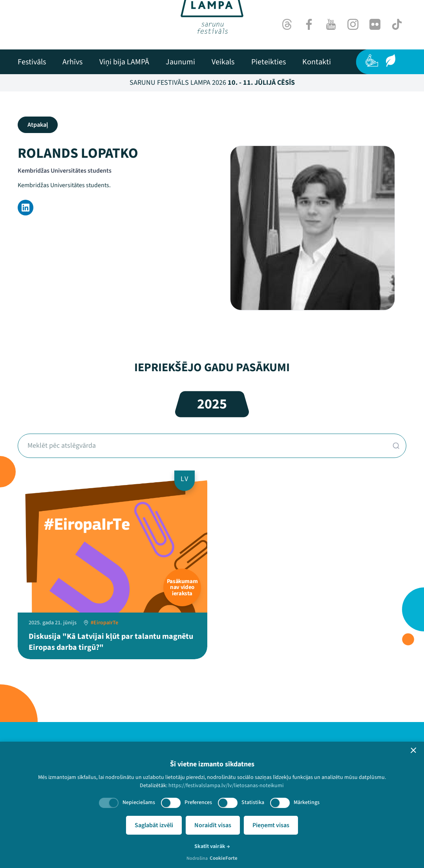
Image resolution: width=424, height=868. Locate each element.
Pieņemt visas (271, 825)
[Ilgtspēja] (391, 60)
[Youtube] (331, 24)
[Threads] (287, 24)
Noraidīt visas (213, 825)
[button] (413, 750)
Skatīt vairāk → (212, 846)
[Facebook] (309, 24)
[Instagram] (353, 24)
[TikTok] (397, 24)
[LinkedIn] (26, 208)
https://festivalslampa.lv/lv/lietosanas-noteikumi (226, 786)
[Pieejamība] (372, 60)
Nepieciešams (139, 802)
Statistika (253, 802)
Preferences (198, 802)
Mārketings (307, 802)
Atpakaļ (38, 125)
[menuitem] (32, 62)
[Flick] (375, 24)
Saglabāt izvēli (154, 825)
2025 (212, 404)
